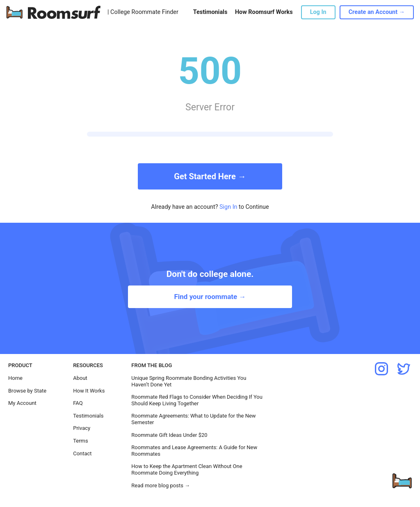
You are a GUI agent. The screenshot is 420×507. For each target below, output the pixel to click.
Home (15, 378)
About (80, 378)
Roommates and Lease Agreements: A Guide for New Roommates (194, 451)
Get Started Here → (210, 176)
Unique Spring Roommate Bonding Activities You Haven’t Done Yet (189, 381)
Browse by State (27, 391)
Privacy (82, 428)
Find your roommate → (210, 297)
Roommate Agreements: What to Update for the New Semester (193, 419)
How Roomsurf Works (264, 12)
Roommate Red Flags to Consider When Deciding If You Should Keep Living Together (197, 400)
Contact (82, 453)
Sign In (228, 207)
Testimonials (210, 12)
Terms (81, 441)
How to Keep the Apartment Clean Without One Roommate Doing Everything (187, 469)
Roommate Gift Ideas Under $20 (169, 435)
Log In (318, 12)
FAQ (78, 403)
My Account (22, 403)
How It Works (89, 391)
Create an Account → (377, 12)
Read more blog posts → (161, 485)
